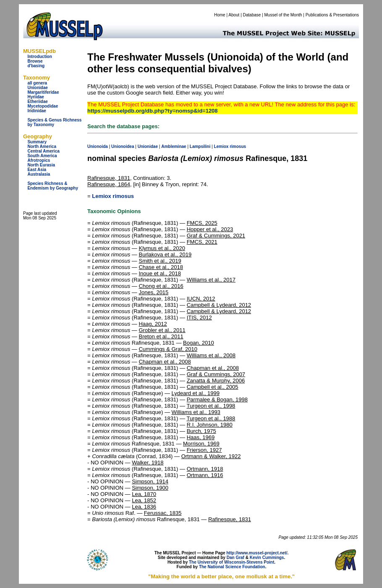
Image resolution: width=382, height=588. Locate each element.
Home (220, 15)
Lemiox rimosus (113, 196)
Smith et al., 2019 (160, 261)
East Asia (37, 170)
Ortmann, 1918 (205, 469)
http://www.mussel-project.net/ (257, 553)
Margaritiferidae (43, 92)
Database (252, 15)
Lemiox (221, 146)
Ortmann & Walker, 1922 (211, 456)
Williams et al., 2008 (211, 355)
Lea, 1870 (144, 494)
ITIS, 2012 (199, 318)
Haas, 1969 (201, 437)
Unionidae (37, 88)
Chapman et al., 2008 (165, 362)
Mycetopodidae (43, 106)
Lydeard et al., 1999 (196, 393)
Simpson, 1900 (150, 488)
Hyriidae (35, 97)
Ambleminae (174, 146)
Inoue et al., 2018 (160, 273)
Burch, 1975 (201, 431)
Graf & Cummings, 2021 (216, 236)
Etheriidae (37, 102)
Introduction (39, 57)
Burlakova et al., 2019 (165, 254)
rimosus (238, 146)
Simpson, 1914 (150, 481)
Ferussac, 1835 (163, 513)
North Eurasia (41, 165)
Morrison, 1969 (201, 444)
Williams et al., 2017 (211, 280)
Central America (43, 151)
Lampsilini (200, 146)
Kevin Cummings (267, 558)
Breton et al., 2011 (161, 336)
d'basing (36, 66)
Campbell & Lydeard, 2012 (219, 305)
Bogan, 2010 (199, 343)
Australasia (39, 174)
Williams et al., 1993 (196, 412)
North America (42, 146)
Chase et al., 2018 (161, 267)
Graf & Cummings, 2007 (216, 374)
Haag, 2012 (153, 324)
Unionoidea (123, 146)
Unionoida (98, 146)
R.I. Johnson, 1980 (210, 425)
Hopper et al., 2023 (210, 229)
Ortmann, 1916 (205, 475)
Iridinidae (37, 111)
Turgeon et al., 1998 (211, 406)
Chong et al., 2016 (161, 286)
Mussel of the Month (283, 15)
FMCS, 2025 (202, 223)
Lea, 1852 (144, 500)
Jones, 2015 (153, 292)
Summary (37, 142)
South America (42, 156)
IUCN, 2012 (201, 299)
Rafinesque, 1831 (109, 178)
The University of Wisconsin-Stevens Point (232, 562)
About (234, 15)
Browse (35, 61)
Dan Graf (235, 558)
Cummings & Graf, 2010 (168, 349)
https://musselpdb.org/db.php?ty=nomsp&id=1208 (153, 111)
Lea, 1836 (144, 507)
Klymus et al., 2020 (162, 248)
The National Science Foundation (232, 567)
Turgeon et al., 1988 (211, 418)
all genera (37, 83)
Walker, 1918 (148, 463)
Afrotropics (39, 160)
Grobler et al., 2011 (162, 330)
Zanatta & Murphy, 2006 (216, 381)
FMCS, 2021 (202, 242)
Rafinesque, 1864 (109, 184)
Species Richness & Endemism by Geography (53, 186)
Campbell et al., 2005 (213, 387)
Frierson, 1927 (204, 450)
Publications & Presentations (332, 15)
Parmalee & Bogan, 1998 (217, 399)
